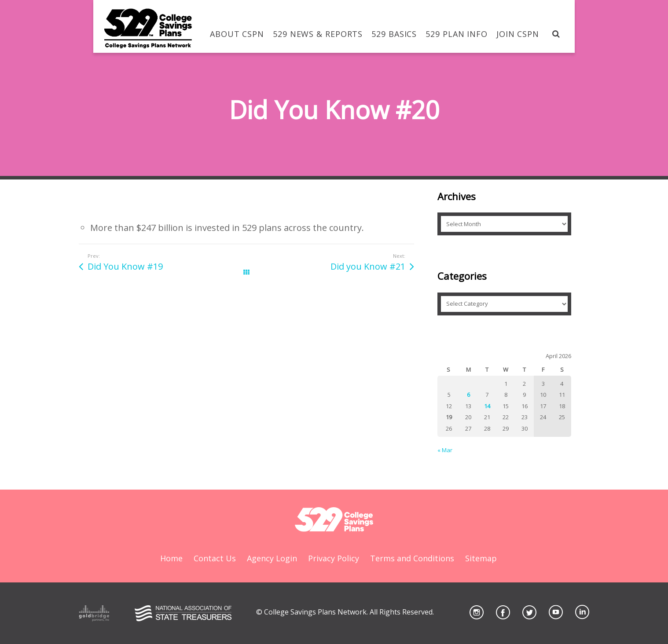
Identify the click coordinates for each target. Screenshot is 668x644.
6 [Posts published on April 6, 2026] (468, 395)
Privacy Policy (334, 558)
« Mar (445, 450)
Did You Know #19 (125, 266)
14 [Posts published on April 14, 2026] (487, 406)
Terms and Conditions (412, 558)
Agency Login (272, 558)
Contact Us (215, 558)
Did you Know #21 (368, 266)
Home (171, 558)
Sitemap (481, 558)
